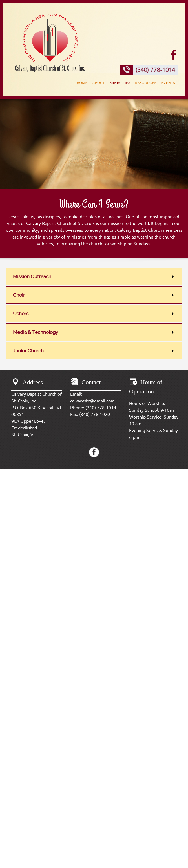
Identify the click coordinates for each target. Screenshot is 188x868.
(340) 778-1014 (101, 408)
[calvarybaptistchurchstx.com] (50, 42)
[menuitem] (82, 83)
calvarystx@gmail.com (92, 401)
